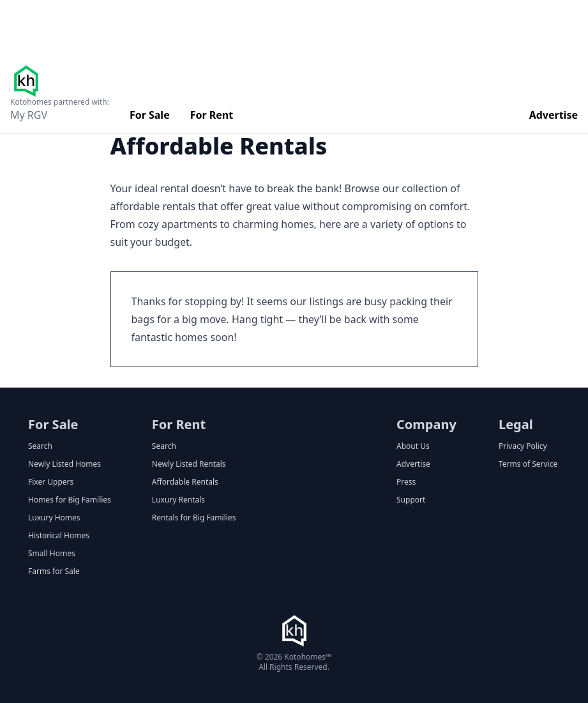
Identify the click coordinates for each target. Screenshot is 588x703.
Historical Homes (59, 536)
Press (406, 482)
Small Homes (52, 554)
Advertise (554, 115)
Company (426, 424)
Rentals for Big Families (194, 518)
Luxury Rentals (178, 500)
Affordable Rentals (185, 482)
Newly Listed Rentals (189, 464)
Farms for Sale (54, 571)
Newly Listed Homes (64, 464)
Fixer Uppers (51, 482)
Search (40, 446)
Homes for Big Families (70, 500)
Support (411, 500)
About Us (413, 446)
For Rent (212, 115)
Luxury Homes (54, 518)
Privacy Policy (523, 446)
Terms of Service (528, 464)
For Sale (150, 115)
